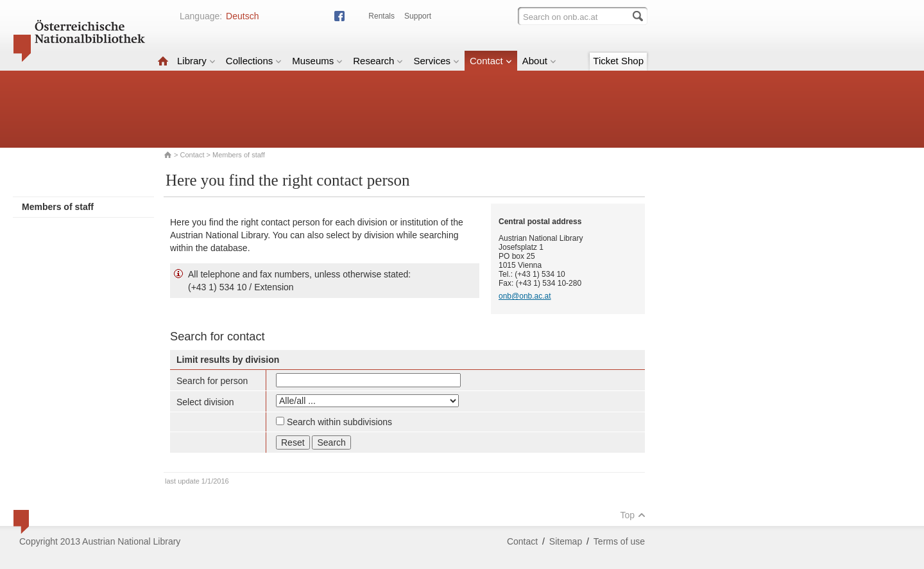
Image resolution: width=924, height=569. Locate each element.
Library (196, 61)
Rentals (381, 16)
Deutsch (242, 16)
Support (418, 16)
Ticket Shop (618, 61)
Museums (317, 61)
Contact (491, 61)
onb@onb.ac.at (525, 296)
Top (633, 515)
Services (436, 61)
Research (378, 61)
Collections (254, 61)
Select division (205, 402)
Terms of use (619, 541)
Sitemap (566, 541)
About (539, 61)
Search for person (212, 381)
